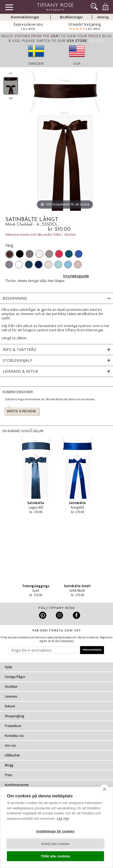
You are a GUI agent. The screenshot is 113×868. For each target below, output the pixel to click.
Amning (103, 17)
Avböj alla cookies (55, 844)
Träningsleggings (36, 586)
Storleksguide (76, 276)
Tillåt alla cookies (55, 856)
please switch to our (55, 41)
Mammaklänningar (25, 17)
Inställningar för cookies (55, 831)
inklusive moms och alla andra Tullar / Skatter (41, 234)
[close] (104, 789)
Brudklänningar (71, 17)
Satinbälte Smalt (77, 586)
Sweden (36, 63)
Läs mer (63, 818)
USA (77, 63)
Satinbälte (36, 503)
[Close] (97, 41)
